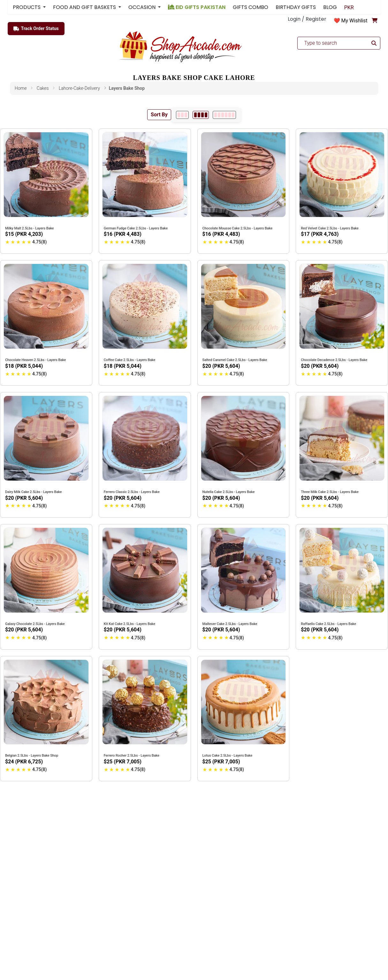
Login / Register (307, 19)
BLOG (330, 7)
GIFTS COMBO (251, 7)
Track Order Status (36, 29)
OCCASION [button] (143, 7)
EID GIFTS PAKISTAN (197, 7)
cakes (43, 88)
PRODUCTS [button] (27, 7)
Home (21, 88)
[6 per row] (224, 115)
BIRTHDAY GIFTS (296, 7)
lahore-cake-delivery (79, 88)
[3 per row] (182, 115)
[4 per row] (201, 115)
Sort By (159, 115)
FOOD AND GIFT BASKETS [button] (85, 7)
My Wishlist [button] (354, 21)
